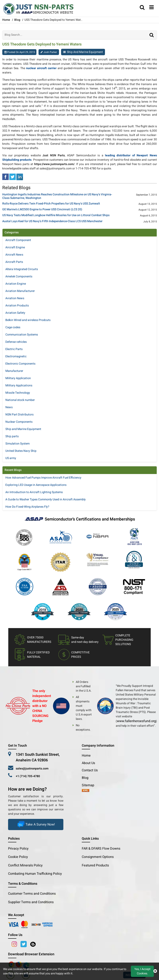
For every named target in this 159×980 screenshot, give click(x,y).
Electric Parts (14, 349)
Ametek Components (19, 276)
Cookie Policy (18, 857)
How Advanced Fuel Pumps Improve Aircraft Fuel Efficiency (43, 478)
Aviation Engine (16, 284)
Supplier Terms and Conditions (31, 902)
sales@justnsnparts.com (32, 769)
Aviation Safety (15, 313)
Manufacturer (14, 371)
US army (11, 458)
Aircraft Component (18, 240)
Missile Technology (18, 393)
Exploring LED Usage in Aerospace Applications (36, 485)
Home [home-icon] (7, 20)
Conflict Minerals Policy (25, 865)
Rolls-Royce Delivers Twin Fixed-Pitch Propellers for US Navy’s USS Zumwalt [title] (51, 204)
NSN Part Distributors (19, 415)
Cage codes (13, 327)
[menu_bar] (152, 8)
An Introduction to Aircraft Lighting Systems (34, 492)
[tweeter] (13, 177)
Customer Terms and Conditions (32, 894)
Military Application (18, 378)
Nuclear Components (19, 422)
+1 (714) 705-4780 (28, 776)
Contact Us (90, 770)
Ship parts (12, 436)
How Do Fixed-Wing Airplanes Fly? (27, 507)
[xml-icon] (86, 791)
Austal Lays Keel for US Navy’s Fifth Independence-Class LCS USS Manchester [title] (52, 221)
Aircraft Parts (14, 262)
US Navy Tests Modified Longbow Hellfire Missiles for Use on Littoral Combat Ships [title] (56, 215)
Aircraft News (14, 255)
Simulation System (17, 444)
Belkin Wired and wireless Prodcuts (28, 320)
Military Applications (19, 385)
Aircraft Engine (15, 247)
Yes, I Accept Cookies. (142, 971)
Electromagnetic (16, 356)
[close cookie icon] (155, 971)
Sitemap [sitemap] (90, 785)
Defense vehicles (16, 342)
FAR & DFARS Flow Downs (101, 849)
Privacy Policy (18, 849)
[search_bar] (142, 8)
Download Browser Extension (31, 954)
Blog (17, 20)
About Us (88, 763)
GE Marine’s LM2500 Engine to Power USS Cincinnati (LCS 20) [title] (42, 210)
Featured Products (95, 865)
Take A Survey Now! (36, 824)
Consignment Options (98, 857)
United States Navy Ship (21, 451)
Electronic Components (20, 364)
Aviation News (15, 298)
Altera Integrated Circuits (22, 269)
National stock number (20, 400)
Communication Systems (22, 335)
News (9, 407)
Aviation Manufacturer (20, 291)
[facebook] (5, 177)
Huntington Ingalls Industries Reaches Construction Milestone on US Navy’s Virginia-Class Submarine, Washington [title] (57, 196)
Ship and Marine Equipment (85, 52)
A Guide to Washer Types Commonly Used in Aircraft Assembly (46, 499)
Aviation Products (17, 306)
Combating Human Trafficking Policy (35, 874)
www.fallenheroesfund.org (136, 721)
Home (86, 756)
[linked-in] (20, 177)
